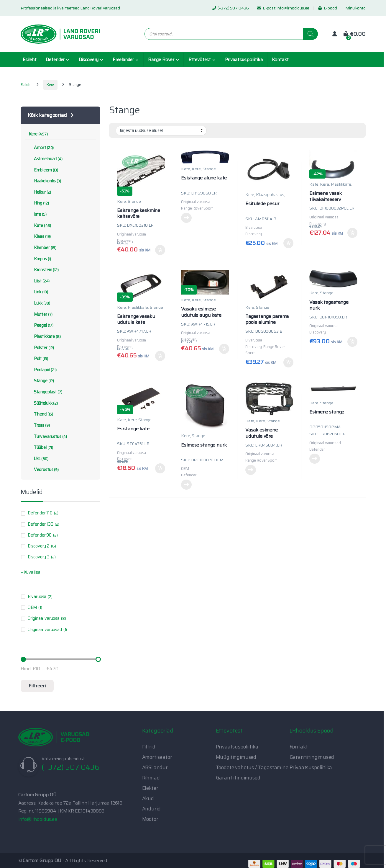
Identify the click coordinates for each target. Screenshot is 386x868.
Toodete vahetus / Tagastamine (252, 767)
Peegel (41, 325)
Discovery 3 (39, 557)
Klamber (42, 248)
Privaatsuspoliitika (244, 60)
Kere (50, 85)
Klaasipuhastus (270, 194)
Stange (134, 201)
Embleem (43, 170)
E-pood (327, 8)
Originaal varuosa (44, 618)
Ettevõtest (200, 60)
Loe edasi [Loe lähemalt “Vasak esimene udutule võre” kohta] (251, 470)
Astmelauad (45, 159)
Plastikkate (341, 184)
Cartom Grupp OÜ (42, 860)
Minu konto (355, 8)
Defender (55, 60)
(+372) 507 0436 (231, 8)
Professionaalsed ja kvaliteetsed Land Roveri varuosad (70, 8)
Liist (39, 281)
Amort (41, 148)
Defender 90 (40, 535)
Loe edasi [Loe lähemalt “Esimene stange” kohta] (315, 459)
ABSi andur (155, 767)
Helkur (40, 192)
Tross (39, 425)
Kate (185, 169)
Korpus (40, 259)
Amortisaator (157, 757)
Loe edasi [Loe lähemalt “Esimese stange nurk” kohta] (186, 485)
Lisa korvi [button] (160, 250)
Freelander (123, 60)
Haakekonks (45, 181)
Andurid (151, 809)
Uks (38, 459)
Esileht (30, 60)
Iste (37, 214)
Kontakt (280, 60)
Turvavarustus (48, 437)
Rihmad (151, 778)
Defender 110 (40, 513)
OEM (32, 607)
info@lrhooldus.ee (293, 8)
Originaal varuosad (45, 630)
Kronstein (43, 270)
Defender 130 (41, 524)
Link (38, 292)
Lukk (39, 303)
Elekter (150, 788)
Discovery (89, 60)
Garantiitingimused (238, 778)
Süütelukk (43, 403)
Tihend (41, 414)
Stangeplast (45, 392)
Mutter (41, 314)
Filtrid (149, 747)
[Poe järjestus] (161, 130)
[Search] (311, 34)
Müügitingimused (236, 757)
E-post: (267, 8)
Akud (148, 798)
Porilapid (42, 370)
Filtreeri (37, 686)
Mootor (150, 819)
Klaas (40, 236)
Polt (38, 359)
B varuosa (37, 596)
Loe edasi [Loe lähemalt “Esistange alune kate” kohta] (186, 218)
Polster (41, 348)
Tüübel (41, 447)
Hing (39, 203)
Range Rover (161, 60)
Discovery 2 (39, 546)
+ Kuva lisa (31, 572)
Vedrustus (43, 470)
